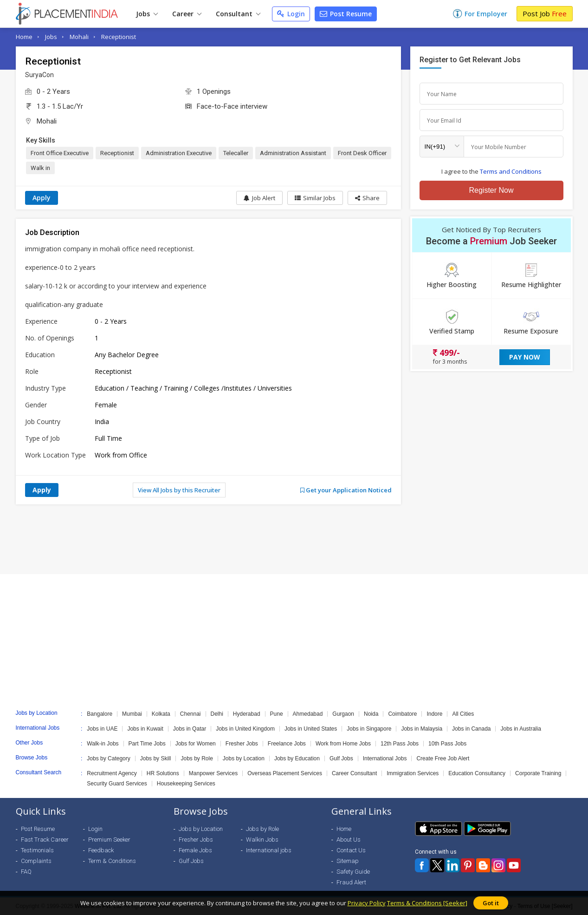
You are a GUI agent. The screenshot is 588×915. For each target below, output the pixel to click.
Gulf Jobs (341, 758)
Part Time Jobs (147, 744)
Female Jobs (195, 850)
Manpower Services (213, 773)
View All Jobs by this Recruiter (179, 490)
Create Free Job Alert (443, 758)
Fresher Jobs (242, 744)
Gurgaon (343, 714)
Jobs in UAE (102, 729)
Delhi (217, 714)
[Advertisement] (294, 539)
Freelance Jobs (287, 744)
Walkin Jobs (262, 840)
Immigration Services (413, 773)
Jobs (147, 14)
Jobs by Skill (156, 758)
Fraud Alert (351, 882)
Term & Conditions (112, 861)
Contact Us (351, 850)
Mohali (79, 37)
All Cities (463, 714)
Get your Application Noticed (346, 490)
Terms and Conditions (511, 171)
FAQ (26, 872)
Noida (371, 714)
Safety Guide (353, 872)
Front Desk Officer (362, 153)
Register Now (491, 190)
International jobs (269, 850)
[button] (367, 198)
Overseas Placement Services (285, 773)
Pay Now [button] (525, 357)
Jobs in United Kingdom (245, 729)
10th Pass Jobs (447, 744)
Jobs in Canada (471, 729)
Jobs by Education (297, 758)
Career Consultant (354, 773)
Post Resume (346, 14)
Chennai (191, 714)
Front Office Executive (60, 153)
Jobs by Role (197, 758)
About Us (349, 840)
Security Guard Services (117, 784)
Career (187, 14)
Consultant (238, 14)
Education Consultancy (477, 773)
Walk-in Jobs (103, 744)
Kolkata (161, 714)
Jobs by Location (244, 758)
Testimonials (37, 850)
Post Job (545, 13)
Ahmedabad (308, 714)
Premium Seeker (109, 840)
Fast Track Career (45, 840)
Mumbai (132, 714)
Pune (277, 714)
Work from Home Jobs (343, 744)
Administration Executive (179, 153)
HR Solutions (163, 773)
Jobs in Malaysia (422, 729)
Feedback (101, 850)
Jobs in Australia (520, 729)
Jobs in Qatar (190, 729)
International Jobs (385, 758)
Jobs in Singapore (369, 729)
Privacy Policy (367, 903)
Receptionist (119, 37)
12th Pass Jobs (400, 744)
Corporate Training (538, 773)
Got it (491, 903)
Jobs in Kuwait (145, 729)
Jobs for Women (196, 744)
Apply (42, 198)
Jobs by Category (108, 758)
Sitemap (348, 861)
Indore (434, 714)
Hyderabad (247, 714)
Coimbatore (402, 714)
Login (291, 14)
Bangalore (100, 714)
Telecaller (236, 153)
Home (24, 37)
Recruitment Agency (112, 773)
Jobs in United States (311, 729)
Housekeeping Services (186, 784)
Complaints (36, 861)
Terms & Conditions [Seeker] (427, 903)
